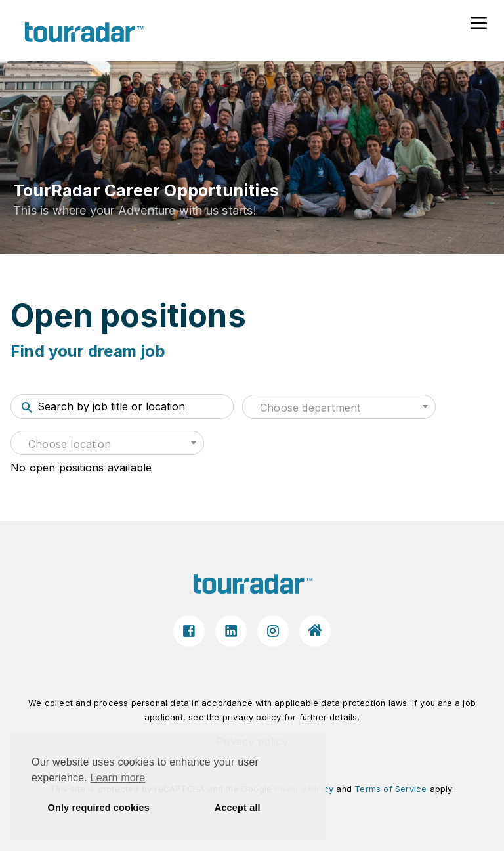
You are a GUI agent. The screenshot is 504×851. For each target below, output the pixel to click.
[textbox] (339, 408)
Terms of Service (390, 789)
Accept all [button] (238, 808)
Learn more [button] (118, 778)
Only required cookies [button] (99, 808)
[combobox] (339, 407)
